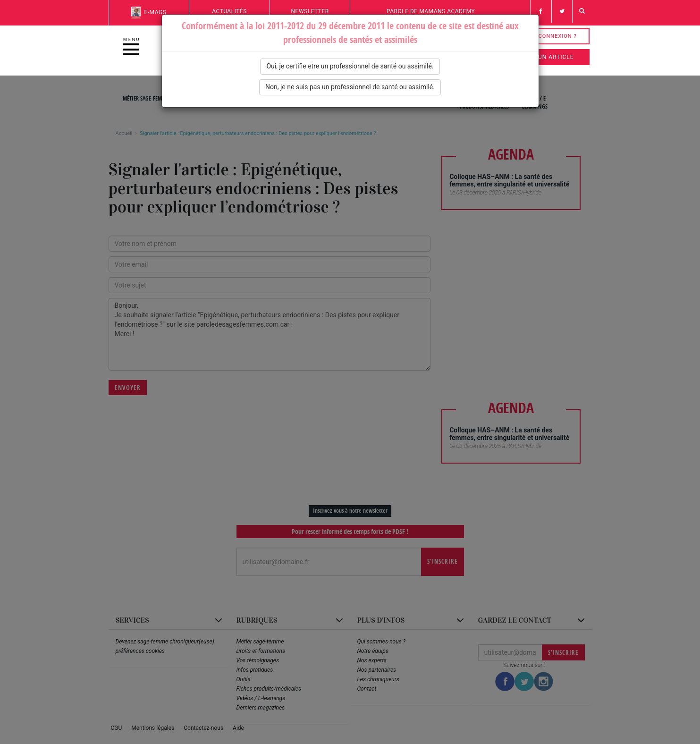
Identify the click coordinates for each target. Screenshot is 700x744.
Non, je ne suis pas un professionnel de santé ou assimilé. (350, 87)
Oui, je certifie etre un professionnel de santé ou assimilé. (350, 66)
